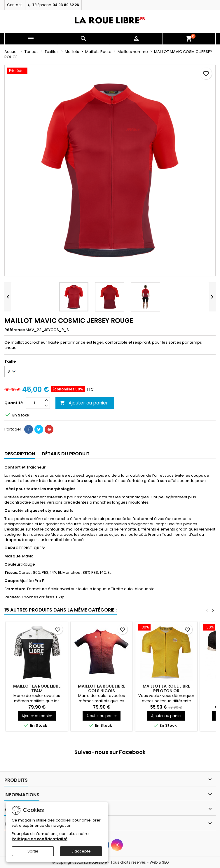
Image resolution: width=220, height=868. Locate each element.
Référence (15, 330)
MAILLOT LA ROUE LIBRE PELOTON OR (166, 688)
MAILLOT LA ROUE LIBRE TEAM (37, 688)
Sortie (33, 851)
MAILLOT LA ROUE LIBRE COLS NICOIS (102, 688)
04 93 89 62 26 (66, 5)
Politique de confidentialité (40, 839)
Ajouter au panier (84, 403)
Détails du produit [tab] (66, 454)
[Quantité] (34, 403)
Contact (14, 5)
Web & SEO (159, 862)
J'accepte (81, 851)
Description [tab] (20, 454)
